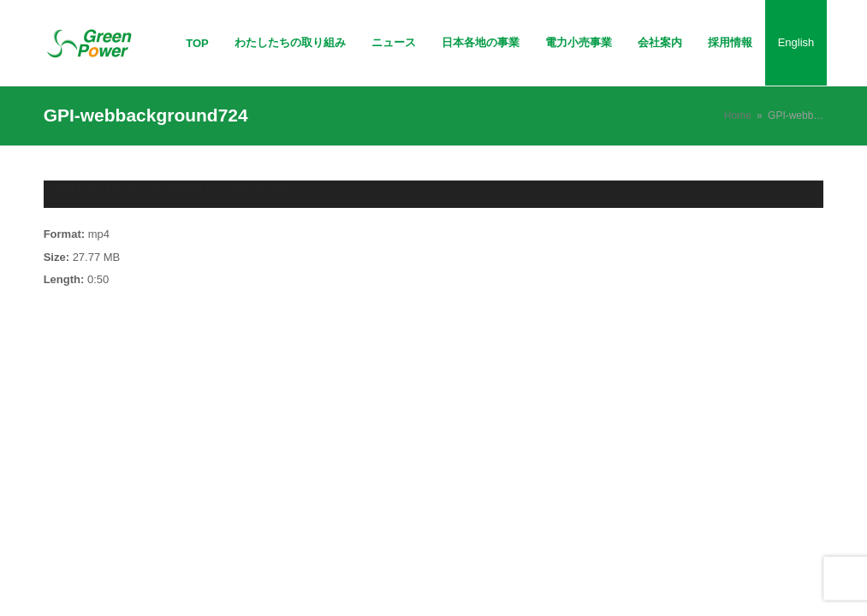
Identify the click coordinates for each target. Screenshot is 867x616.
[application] (434, 195)
